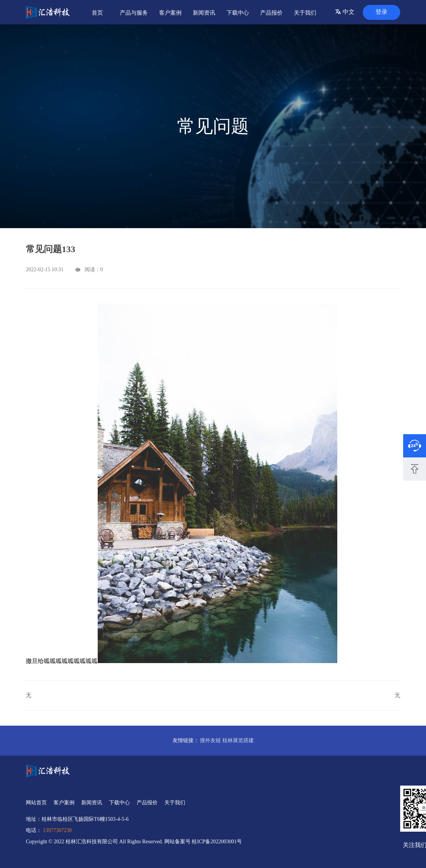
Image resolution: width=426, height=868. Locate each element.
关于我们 (305, 13)
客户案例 (170, 13)
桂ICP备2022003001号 (217, 842)
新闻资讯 (204, 13)
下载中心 (238, 13)
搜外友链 (210, 740)
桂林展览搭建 (238, 740)
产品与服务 (134, 13)
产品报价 (271, 13)
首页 (97, 13)
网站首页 (36, 803)
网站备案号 (178, 842)
